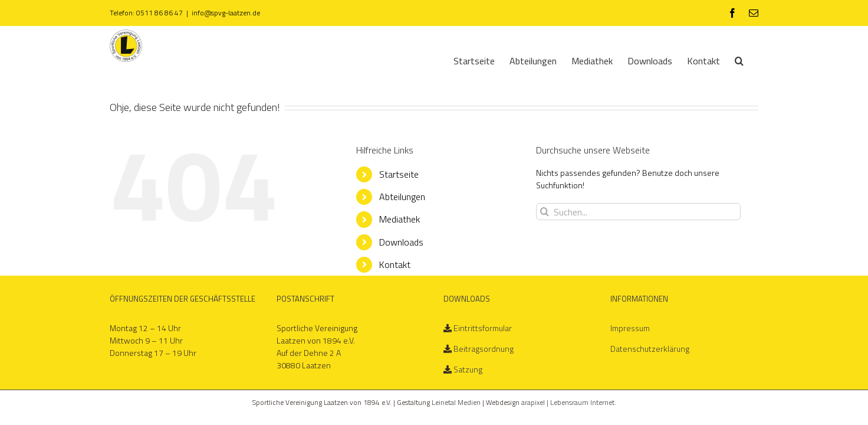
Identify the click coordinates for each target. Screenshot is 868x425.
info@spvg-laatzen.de (226, 13)
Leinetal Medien (457, 402)
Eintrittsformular (483, 328)
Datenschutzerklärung (650, 349)
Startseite (399, 174)
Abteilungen (402, 197)
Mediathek (400, 219)
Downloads (401, 242)
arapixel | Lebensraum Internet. (569, 402)
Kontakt (395, 264)
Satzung (468, 369)
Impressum (630, 328)
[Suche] (754, 60)
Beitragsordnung (484, 349)
